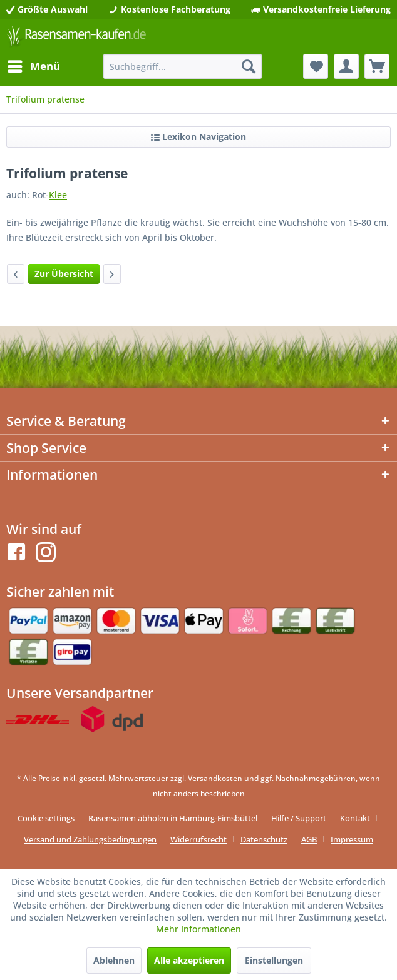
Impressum (352, 839)
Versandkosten (215, 778)
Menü (34, 65)
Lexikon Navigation (198, 137)
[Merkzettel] (316, 66)
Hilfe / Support (299, 818)
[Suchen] (249, 66)
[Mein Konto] (346, 66)
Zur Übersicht (64, 274)
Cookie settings (46, 818)
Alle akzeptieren (189, 960)
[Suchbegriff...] (183, 66)
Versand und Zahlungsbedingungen (90, 839)
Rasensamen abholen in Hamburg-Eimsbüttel (173, 818)
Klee (58, 195)
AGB (309, 839)
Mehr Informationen (198, 929)
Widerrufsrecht (198, 839)
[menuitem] (33, 66)
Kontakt (355, 818)
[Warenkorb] (377, 66)
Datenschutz (264, 839)
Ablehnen (114, 960)
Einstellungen (274, 960)
